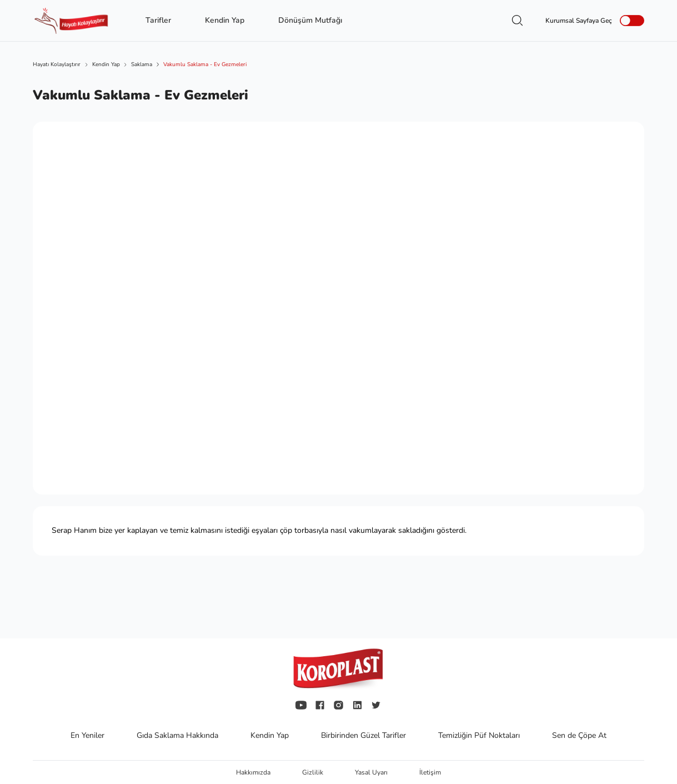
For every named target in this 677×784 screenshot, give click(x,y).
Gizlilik (314, 772)
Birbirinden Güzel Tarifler (365, 735)
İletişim (430, 772)
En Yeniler (89, 735)
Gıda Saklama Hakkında (179, 735)
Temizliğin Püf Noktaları (480, 735)
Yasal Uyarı (372, 772)
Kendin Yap (106, 64)
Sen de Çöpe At (579, 735)
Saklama (142, 64)
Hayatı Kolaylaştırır (57, 64)
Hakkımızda (254, 772)
